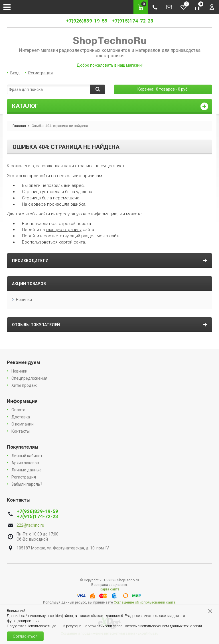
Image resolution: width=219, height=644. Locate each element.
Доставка (21, 417)
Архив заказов (25, 463)
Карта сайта (110, 589)
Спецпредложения (29, 378)
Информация (22, 401)
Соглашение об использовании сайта (145, 602)
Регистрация (40, 73)
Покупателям (23, 447)
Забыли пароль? (27, 484)
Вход (15, 73)
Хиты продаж (24, 385)
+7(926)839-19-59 (87, 21)
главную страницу (64, 230)
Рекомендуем (24, 362)
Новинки (24, 300)
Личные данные (27, 470)
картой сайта (72, 242)
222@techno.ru (30, 525)
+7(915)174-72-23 (133, 21)
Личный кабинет (27, 456)
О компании (23, 424)
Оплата (18, 410)
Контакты (21, 431)
